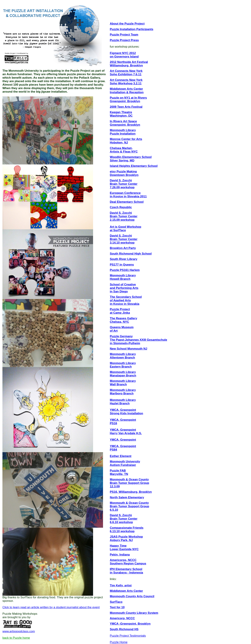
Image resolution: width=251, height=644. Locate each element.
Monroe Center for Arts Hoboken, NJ (126, 141)
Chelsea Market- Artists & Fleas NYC (124, 150)
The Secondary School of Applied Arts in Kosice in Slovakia (126, 300)
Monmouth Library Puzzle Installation (123, 132)
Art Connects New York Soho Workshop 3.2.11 (126, 82)
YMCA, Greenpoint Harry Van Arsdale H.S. (126, 432)
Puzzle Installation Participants (132, 29)
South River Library (124, 259)
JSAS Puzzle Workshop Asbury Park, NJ (126, 538)
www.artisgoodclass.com (19, 631)
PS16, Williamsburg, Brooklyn (131, 492)
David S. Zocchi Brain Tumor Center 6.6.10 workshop (124, 519)
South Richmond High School (131, 254)
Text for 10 (117, 607)
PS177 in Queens (122, 265)
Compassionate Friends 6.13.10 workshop (127, 530)
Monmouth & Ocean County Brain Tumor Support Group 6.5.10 (129, 506)
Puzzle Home (119, 642)
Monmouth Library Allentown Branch (123, 356)
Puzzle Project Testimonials (128, 636)
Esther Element (121, 456)
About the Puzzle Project (127, 24)
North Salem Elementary (127, 497)
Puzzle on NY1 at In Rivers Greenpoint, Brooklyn (128, 99)
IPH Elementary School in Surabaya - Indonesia (126, 571)
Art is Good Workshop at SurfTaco (125, 229)
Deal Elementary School (127, 202)
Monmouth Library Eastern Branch (123, 365)
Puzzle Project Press (124, 40)
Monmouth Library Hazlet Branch (123, 402)
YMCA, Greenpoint (123, 440)
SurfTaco (116, 602)
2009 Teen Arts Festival (126, 107)
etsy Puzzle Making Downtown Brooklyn (124, 173)
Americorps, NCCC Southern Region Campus (128, 562)
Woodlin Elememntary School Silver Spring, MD (131, 159)
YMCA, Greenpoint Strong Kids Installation (126, 412)
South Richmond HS (124, 629)
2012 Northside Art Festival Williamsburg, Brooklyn (129, 64)
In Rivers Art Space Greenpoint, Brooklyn (125, 123)
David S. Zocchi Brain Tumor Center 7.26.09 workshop (124, 184)
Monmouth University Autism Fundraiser (125, 463)
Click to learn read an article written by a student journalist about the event (51, 607)
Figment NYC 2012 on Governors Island (124, 55)
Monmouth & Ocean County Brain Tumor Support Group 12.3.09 (129, 483)
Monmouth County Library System (134, 613)
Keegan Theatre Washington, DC (121, 114)
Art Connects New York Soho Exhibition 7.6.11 (126, 73)
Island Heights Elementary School (134, 166)
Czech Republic (121, 207)
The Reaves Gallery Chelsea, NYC (123, 320)
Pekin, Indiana (120, 555)
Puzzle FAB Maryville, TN (119, 472)
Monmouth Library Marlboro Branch (123, 392)
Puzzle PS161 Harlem (125, 270)
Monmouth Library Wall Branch (123, 383)
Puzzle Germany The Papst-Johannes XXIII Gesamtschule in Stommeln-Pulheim (138, 340)
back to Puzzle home (16, 638)
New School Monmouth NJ (128, 349)
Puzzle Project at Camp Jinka (120, 311)
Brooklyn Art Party (123, 248)
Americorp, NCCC (122, 618)
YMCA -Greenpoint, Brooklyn (130, 624)
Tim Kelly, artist (121, 585)
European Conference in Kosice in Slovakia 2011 (128, 195)
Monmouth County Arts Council (132, 596)
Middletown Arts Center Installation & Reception (127, 91)
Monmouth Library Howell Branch (123, 277)
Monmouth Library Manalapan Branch (123, 374)
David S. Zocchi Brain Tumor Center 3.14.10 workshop (124, 239)
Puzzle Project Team (124, 35)
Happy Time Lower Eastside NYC (124, 547)
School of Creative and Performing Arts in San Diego (124, 288)
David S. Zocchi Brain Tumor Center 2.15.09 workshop (124, 216)
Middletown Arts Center (126, 591)
